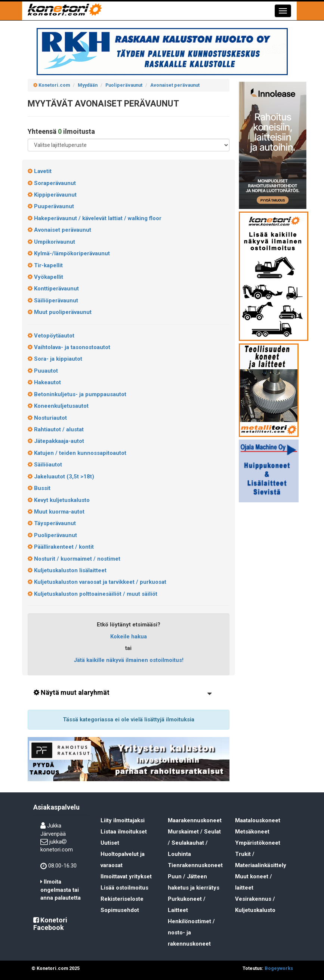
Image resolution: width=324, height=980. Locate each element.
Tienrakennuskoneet (195, 865)
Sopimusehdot (120, 910)
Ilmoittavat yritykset (126, 876)
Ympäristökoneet (258, 843)
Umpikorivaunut (51, 242)
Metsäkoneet (252, 832)
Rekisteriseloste (122, 899)
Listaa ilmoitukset (124, 832)
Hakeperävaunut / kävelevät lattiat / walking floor (95, 218)
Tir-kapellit (45, 265)
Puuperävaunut (51, 206)
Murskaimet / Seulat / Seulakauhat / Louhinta (194, 843)
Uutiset (110, 843)
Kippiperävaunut (52, 195)
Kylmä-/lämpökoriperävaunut (69, 253)
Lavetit (40, 171)
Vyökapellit (45, 277)
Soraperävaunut (52, 183)
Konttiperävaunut (53, 289)
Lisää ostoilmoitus (124, 888)
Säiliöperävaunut (53, 301)
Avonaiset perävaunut (59, 230)
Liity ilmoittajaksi (123, 820)
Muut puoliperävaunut (60, 312)
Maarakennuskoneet (195, 820)
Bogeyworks (279, 968)
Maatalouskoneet (258, 820)
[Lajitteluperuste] (129, 145)
